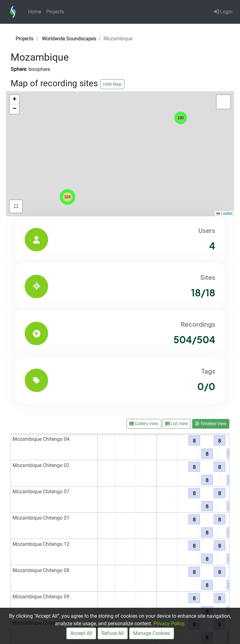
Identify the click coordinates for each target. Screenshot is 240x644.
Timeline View (211, 424)
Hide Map (112, 84)
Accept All (81, 633)
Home (35, 12)
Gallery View (144, 424)
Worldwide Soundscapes (69, 39)
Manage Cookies (152, 633)
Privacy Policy (169, 624)
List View (177, 424)
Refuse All (113, 633)
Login (223, 12)
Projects (55, 12)
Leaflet (224, 214)
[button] (67, 197)
